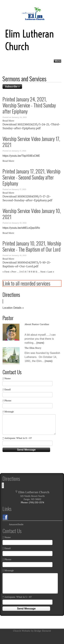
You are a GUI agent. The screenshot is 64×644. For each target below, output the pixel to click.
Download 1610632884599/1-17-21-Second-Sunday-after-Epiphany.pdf (27, 198)
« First (6, 272)
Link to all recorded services (27, 283)
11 (36, 272)
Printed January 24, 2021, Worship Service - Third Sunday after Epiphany (29, 105)
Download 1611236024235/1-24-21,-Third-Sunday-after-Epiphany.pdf (31, 126)
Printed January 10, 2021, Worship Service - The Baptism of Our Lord (32, 246)
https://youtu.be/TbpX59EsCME (21, 156)
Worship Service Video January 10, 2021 (32, 214)
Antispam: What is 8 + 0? (17, 438)
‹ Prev (13, 272)
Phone (7, 401)
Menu (58, 61)
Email (7, 390)
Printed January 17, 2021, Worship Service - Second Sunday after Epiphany (31, 177)
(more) (40, 343)
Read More (8, 121)
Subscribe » (12, 86)
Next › (44, 272)
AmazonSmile (13, 525)
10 (34, 272)
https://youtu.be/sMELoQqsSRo (21, 228)
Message (8, 412)
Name (7, 378)
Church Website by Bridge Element (32, 631)
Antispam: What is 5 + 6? (17, 597)
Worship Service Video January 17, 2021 (31, 142)
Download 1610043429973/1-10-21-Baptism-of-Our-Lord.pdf (27, 264)
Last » (51, 272)
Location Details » (13, 308)
